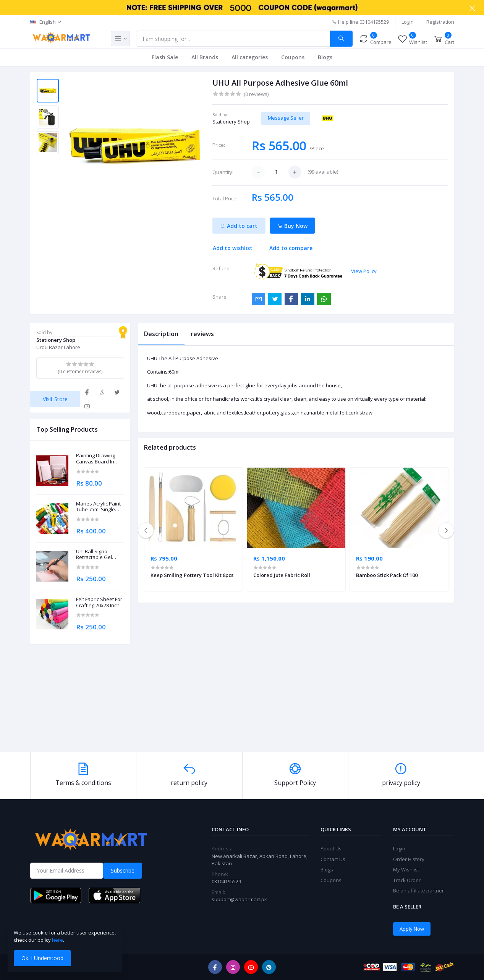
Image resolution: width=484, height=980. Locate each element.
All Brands (205, 57)
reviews (202, 334)
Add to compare (291, 248)
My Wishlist (406, 869)
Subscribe (123, 870)
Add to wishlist (233, 248)
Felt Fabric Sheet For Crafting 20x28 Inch (99, 602)
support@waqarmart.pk (239, 899)
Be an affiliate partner (418, 891)
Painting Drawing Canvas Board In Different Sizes (96, 459)
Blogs (325, 57)
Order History (409, 859)
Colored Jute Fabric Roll (282, 575)
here (57, 940)
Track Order (407, 880)
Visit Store (55, 399)
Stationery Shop (231, 122)
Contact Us (333, 859)
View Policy (364, 271)
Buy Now (292, 226)
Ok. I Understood (42, 958)
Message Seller (286, 118)
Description (161, 334)
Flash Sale (165, 57)
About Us (331, 848)
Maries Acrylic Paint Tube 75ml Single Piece (98, 507)
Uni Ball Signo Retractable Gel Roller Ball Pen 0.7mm (94, 555)
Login (408, 22)
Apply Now (412, 929)
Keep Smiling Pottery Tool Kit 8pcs (192, 575)
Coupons (293, 57)
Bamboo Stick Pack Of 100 (387, 575)
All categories (250, 57)
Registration (440, 22)
